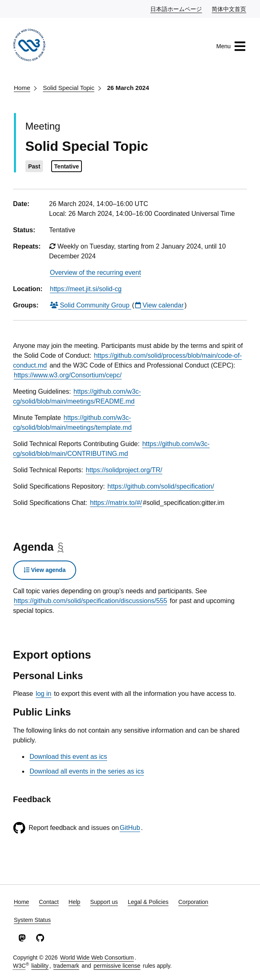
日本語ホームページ (176, 9)
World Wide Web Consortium (97, 958)
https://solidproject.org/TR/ (124, 470)
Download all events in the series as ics (87, 771)
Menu (231, 46)
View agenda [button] (45, 570)
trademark (66, 966)
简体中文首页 (229, 9)
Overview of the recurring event (95, 272)
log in (43, 694)
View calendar (159, 305)
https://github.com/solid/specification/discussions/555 (90, 601)
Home (22, 88)
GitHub (130, 828)
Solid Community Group (91, 305)
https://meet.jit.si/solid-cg (86, 289)
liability (40, 966)
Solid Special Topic (69, 88)
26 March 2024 (128, 88)
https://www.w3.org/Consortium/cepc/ (68, 375)
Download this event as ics (68, 757)
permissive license (117, 966)
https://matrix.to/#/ (116, 503)
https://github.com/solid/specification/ (161, 486)
